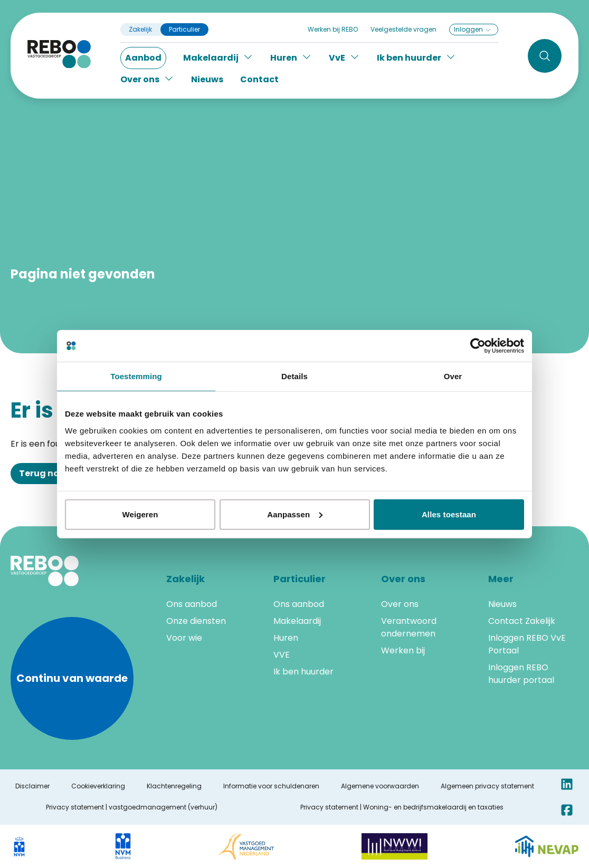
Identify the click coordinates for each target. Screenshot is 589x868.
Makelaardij (297, 621)
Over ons (400, 604)
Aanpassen (295, 514)
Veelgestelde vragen (403, 29)
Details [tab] (294, 376)
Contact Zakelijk (522, 621)
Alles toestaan (449, 514)
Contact (259, 79)
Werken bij (403, 650)
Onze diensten (196, 621)
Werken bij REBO (333, 29)
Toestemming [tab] (136, 376)
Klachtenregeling (174, 786)
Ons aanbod (192, 604)
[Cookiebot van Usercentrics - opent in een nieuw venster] (478, 346)
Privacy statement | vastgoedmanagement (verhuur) (132, 807)
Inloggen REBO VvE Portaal (527, 644)
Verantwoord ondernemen (409, 627)
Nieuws (207, 79)
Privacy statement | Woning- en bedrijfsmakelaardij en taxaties (402, 807)
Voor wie (184, 638)
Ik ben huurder (303, 672)
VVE (282, 655)
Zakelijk (140, 30)
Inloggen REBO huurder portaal (521, 674)
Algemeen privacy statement (487, 786)
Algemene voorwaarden (380, 786)
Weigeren (140, 514)
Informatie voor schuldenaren (271, 786)
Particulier (184, 30)
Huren (286, 638)
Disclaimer (32, 786)
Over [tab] (453, 376)
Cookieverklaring (98, 786)
